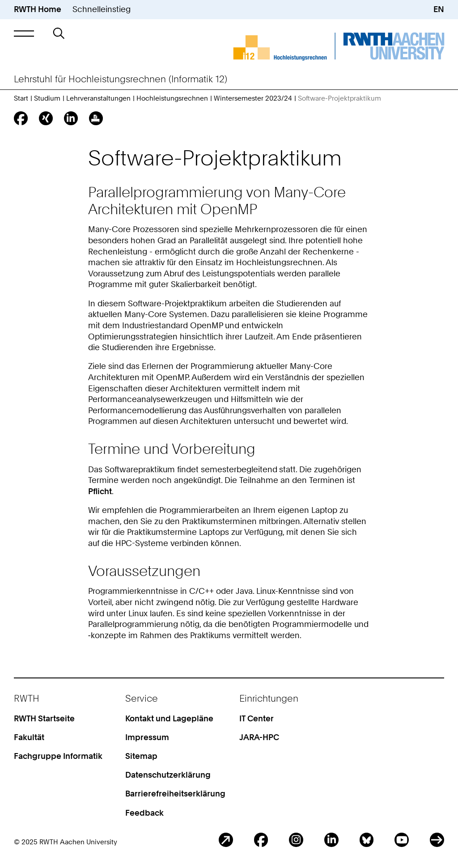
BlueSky (367, 840)
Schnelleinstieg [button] (102, 9)
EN (439, 9)
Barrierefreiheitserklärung (175, 794)
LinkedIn (331, 840)
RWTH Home (38, 9)
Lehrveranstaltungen (98, 98)
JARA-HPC (259, 737)
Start (21, 98)
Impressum (147, 737)
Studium (47, 98)
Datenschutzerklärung (168, 775)
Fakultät (29, 737)
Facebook (261, 840)
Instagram (296, 840)
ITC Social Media (437, 840)
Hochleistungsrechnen (172, 98)
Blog (226, 840)
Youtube (402, 840)
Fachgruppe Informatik (58, 756)
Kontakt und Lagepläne (169, 718)
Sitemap (141, 756)
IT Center (257, 718)
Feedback (144, 813)
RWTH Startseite (44, 718)
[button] (24, 33)
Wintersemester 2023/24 (253, 98)
